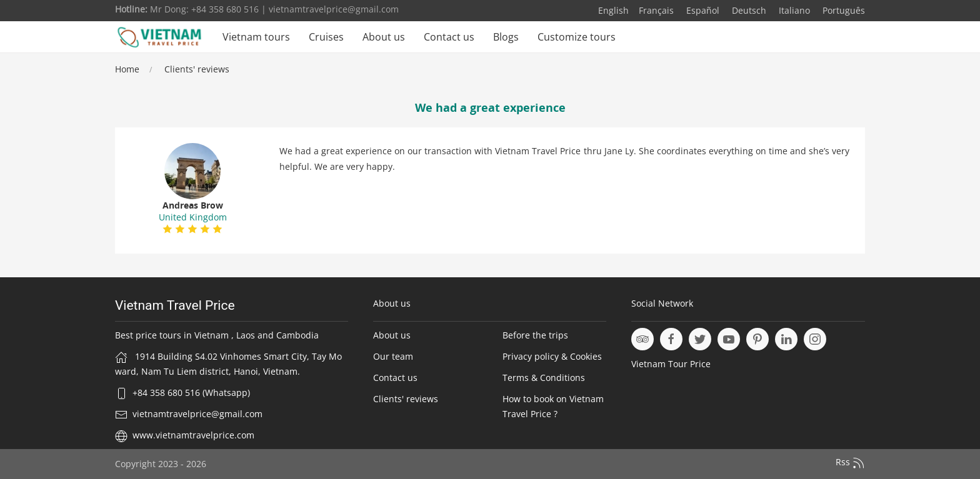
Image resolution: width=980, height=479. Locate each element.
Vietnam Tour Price (671, 364)
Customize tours (577, 37)
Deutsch (748, 10)
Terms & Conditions (544, 378)
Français (656, 10)
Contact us (449, 37)
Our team (393, 356)
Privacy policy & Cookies (552, 356)
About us (384, 37)
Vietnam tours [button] (256, 37)
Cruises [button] (326, 37)
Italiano (793, 10)
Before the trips (535, 335)
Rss (850, 463)
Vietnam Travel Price (175, 305)
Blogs (506, 37)
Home (127, 69)
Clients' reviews (197, 69)
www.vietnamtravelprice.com (193, 435)
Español (702, 10)
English (613, 10)
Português (842, 10)
